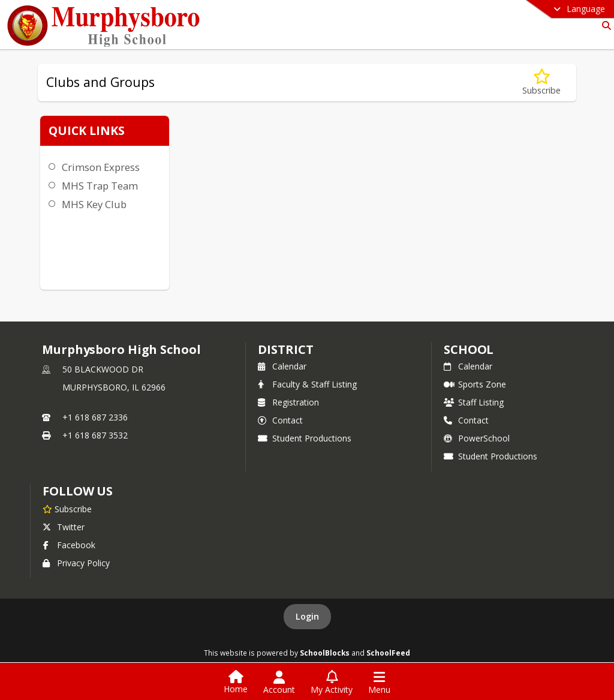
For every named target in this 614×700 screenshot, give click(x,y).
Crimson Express (101, 167)
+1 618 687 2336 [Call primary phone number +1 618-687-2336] (95, 417)
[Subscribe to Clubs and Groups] (541, 82)
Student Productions (305, 438)
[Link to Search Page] (604, 25)
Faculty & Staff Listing (307, 384)
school (469, 349)
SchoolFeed (388, 653)
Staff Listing (474, 402)
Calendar (282, 366)
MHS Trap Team (100, 186)
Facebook (69, 545)
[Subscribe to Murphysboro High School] (67, 509)
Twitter (64, 527)
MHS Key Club (94, 204)
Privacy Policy (76, 563)
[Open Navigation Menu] (379, 683)
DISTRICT (285, 349)
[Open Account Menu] (279, 683)
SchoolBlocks (325, 653)
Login (307, 616)
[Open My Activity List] (332, 683)
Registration (288, 402)
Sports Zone (475, 384)
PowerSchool (477, 438)
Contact (280, 420)
